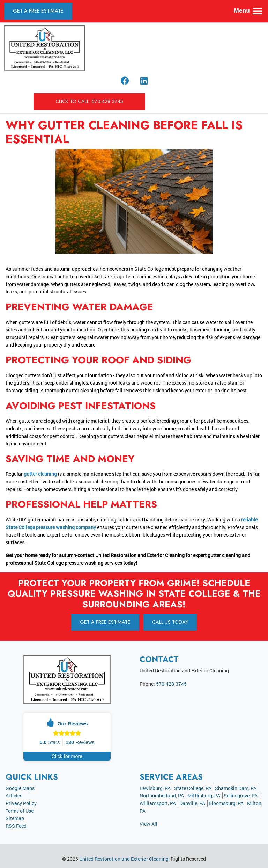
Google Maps (20, 788)
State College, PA (193, 788)
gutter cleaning (40, 474)
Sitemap (15, 818)
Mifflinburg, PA (204, 796)
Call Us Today (170, 622)
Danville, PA (192, 803)
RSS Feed (16, 826)
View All (148, 824)
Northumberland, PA (162, 796)
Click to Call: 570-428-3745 (89, 101)
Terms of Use (20, 811)
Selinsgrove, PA (241, 796)
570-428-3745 (171, 684)
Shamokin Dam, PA (236, 788)
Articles (14, 796)
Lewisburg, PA (155, 788)
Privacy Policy (21, 803)
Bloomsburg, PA (226, 803)
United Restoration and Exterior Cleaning (124, 859)
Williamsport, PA (158, 803)
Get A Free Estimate (38, 11)
